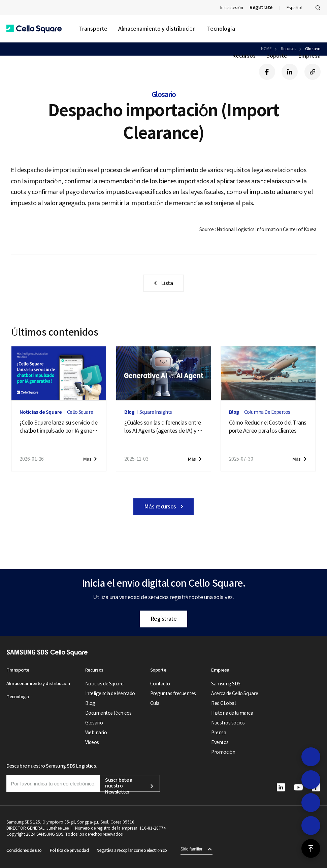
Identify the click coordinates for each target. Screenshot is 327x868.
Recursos (244, 56)
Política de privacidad (69, 850)
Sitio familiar (191, 849)
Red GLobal (223, 703)
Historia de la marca (232, 713)
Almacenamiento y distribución (157, 29)
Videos (92, 742)
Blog (90, 703)
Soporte (277, 56)
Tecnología (221, 29)
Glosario (94, 723)
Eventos (220, 742)
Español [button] (294, 8)
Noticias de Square (104, 684)
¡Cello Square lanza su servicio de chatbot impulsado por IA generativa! (58, 427)
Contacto (160, 684)
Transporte (93, 29)
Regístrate (163, 619)
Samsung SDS (226, 684)
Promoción (223, 752)
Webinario (96, 733)
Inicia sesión (232, 8)
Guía (155, 703)
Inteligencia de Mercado (110, 693)
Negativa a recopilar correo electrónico (132, 850)
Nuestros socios (228, 723)
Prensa (219, 733)
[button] (34, 29)
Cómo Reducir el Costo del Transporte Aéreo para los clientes (268, 427)
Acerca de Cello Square (235, 693)
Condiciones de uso (24, 850)
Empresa (309, 56)
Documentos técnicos (108, 713)
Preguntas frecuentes (173, 693)
